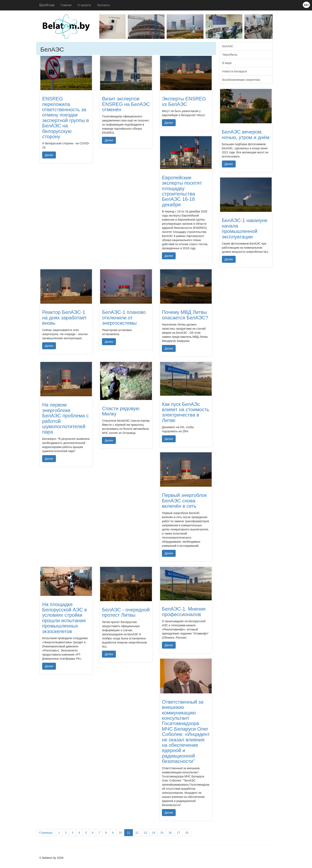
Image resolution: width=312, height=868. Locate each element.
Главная (66, 5)
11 (129, 833)
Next (276, 28)
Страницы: (46, 833)
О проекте (84, 5)
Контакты (103, 5)
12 (137, 833)
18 (187, 833)
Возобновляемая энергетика (241, 80)
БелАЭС (228, 46)
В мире (227, 63)
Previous (96, 28)
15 (162, 833)
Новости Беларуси (235, 71)
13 (145, 833)
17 (179, 833)
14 (154, 833)
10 (120, 833)
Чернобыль (230, 55)
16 (170, 833)
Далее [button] (49, 155)
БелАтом (47, 5)
